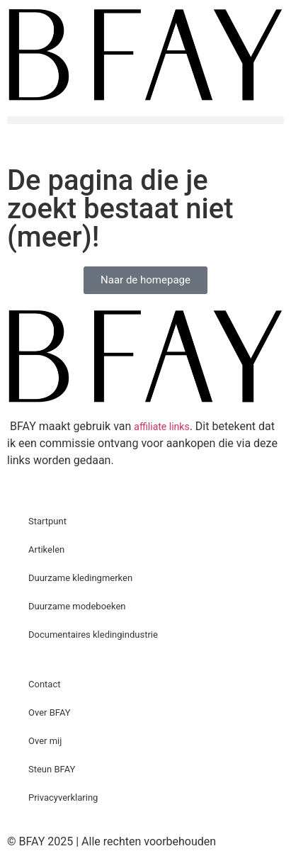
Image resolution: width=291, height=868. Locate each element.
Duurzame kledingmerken (80, 578)
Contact (44, 684)
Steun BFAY (52, 769)
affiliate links (161, 427)
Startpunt (47, 521)
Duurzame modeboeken (77, 606)
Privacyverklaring (63, 797)
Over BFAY (50, 712)
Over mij (45, 741)
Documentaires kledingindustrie (93, 635)
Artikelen (46, 549)
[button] (145, 120)
